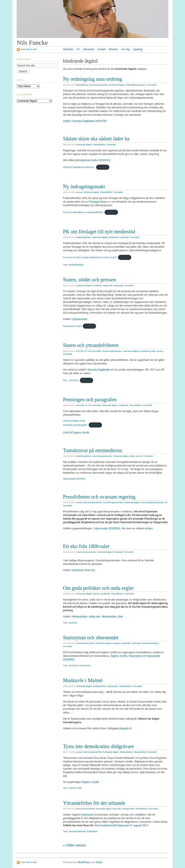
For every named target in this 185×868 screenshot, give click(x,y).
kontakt (101, 49)
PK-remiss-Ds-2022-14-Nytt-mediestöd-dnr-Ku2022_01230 (90, 257)
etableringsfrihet (84, 237)
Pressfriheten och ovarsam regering (99, 497)
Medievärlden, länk (112, 617)
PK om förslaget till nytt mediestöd (99, 232)
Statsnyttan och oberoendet (91, 638)
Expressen (78, 570)
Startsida (68, 49)
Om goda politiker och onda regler (98, 588)
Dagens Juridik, (119, 656)
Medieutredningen (150, 643)
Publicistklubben (76, 265)
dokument (89, 49)
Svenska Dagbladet (99, 370)
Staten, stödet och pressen (89, 280)
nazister (72, 788)
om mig (125, 49)
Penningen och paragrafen (90, 400)
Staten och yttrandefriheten (91, 345)
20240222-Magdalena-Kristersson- (79, 167)
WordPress (84, 862)
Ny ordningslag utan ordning (92, 79)
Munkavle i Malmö (83, 680)
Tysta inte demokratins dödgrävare (99, 746)
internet (96, 594)
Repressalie (112, 686)
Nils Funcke (32, 43)
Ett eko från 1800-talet (86, 546)
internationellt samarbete (152, 502)
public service (156, 351)
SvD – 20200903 (71, 380)
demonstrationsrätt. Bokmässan (83, 831)
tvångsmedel (128, 809)
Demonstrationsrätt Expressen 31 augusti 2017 (122, 825)
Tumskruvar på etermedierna (92, 450)
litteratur (113, 49)
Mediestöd (113, 237)
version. (149, 528)
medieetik (97, 286)
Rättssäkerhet (126, 752)
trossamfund (84, 665)
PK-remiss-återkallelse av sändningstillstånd (83, 212)
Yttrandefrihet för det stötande (94, 803)
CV (78, 49)
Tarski (99, 862)
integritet (116, 643)
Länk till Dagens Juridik (76, 433)
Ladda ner (103, 167)
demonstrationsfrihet (99, 85)
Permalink (152, 85)
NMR (79, 788)
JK (166, 502)
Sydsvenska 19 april (72, 326)
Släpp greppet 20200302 (74, 479)
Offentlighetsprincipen (136, 85)
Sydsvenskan (80, 319)
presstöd (73, 623)
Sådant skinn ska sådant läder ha (96, 139)
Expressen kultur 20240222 (95, 160)
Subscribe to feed (29, 49)
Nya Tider (117, 809)
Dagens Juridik (90, 782)
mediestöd (124, 237)
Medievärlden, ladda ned (86, 617)
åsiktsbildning (82, 85)
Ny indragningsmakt (84, 186)
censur (79, 192)
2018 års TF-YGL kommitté (89, 351)
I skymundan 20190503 (107, 528)
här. (93, 570)
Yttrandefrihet (99, 144)
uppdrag (137, 49)
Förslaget (94, 202)
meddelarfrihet (99, 686)
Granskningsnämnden (112, 351)
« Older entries (74, 845)
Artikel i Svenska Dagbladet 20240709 (85, 121)
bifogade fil (125, 728)
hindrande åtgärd (117, 85)
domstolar (73, 665)
